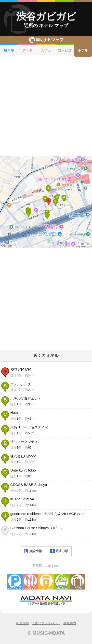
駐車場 (9, 50)
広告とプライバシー (46, 623)
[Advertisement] (46, 107)
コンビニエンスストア (62, 582)
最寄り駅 (59, 551)
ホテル (78, 582)
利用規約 (22, 623)
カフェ (46, 50)
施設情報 (33, 551)
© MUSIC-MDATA (46, 633)
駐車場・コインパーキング (15, 582)
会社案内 (70, 623)
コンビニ (65, 50)
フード (27, 50)
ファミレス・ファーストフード (30, 582)
